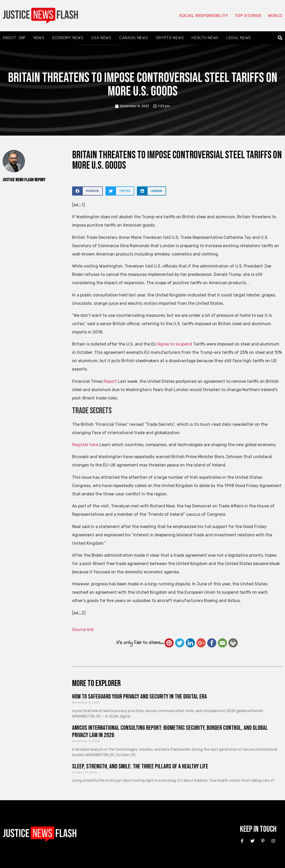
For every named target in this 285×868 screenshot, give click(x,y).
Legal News (239, 38)
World (275, 16)
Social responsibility (204, 16)
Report (111, 381)
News (39, 38)
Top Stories (248, 16)
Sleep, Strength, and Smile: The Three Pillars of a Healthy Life (140, 766)
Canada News (134, 38)
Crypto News (170, 38)
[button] (280, 38)
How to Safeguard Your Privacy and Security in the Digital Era (140, 697)
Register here (85, 445)
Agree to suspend (175, 344)
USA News (101, 38)
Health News (205, 38)
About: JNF (14, 38)
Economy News (68, 38)
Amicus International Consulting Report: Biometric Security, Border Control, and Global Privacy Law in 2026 (170, 732)
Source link (83, 630)
